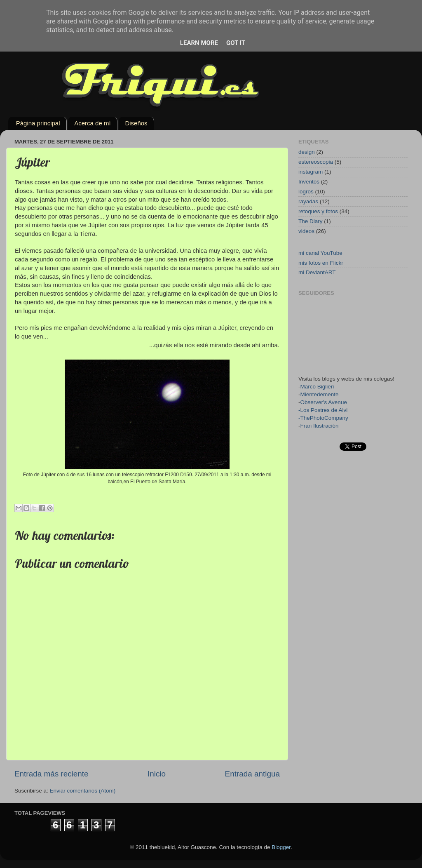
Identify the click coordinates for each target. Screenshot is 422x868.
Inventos (309, 182)
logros (306, 192)
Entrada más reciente (52, 774)
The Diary (311, 221)
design (307, 152)
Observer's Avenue (324, 402)
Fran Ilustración (320, 426)
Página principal (38, 123)
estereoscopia (316, 162)
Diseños (136, 123)
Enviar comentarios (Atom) (83, 791)
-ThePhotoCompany (323, 418)
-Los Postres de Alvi (323, 410)
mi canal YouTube (320, 253)
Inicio (157, 774)
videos (306, 231)
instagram (311, 172)
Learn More (199, 43)
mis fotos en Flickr (321, 263)
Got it (236, 43)
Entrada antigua (252, 774)
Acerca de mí (92, 123)
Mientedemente (320, 394)
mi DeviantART (317, 272)
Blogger (281, 847)
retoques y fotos (318, 211)
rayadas (308, 201)
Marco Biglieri (317, 387)
